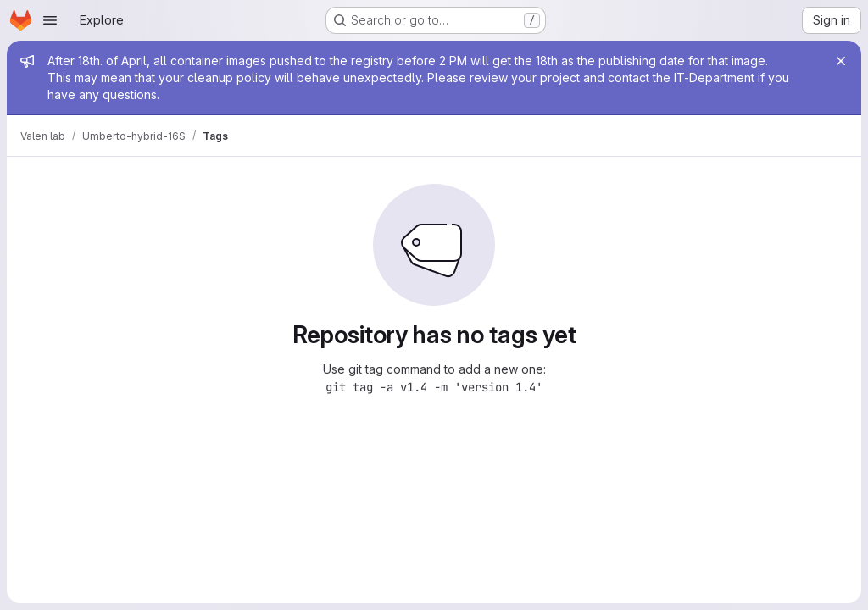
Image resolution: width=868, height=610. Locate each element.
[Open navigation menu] (50, 20)
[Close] (841, 61)
